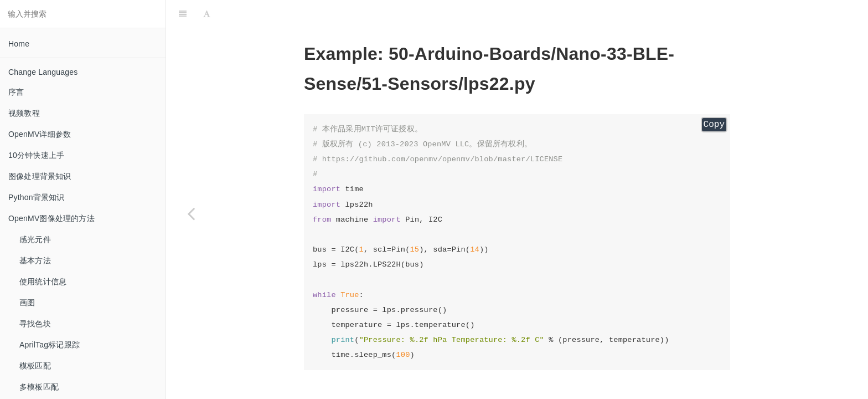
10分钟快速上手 (36, 155)
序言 (16, 92)
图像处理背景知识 (40, 176)
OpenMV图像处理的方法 (51, 218)
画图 (27, 303)
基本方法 (35, 260)
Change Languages (43, 72)
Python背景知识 (37, 197)
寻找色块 (35, 324)
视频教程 (24, 113)
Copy (714, 125)
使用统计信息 (43, 282)
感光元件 (35, 239)
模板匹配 (35, 366)
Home (19, 44)
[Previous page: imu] (191, 213)
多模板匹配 (39, 387)
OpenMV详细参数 (40, 134)
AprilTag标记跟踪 (50, 345)
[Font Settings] (207, 14)
